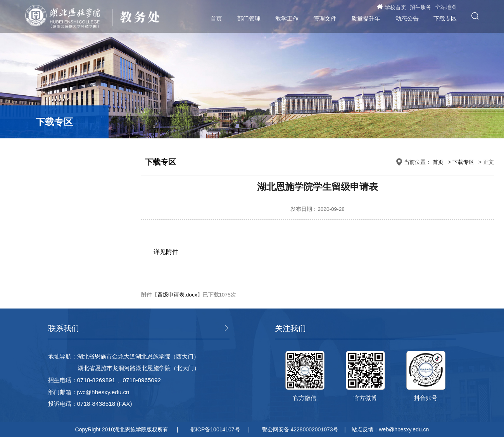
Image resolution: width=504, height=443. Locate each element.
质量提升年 (366, 18)
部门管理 (249, 18)
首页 (216, 18)
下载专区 (445, 18)
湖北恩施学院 (66, 17)
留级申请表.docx (177, 295)
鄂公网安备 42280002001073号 (300, 429)
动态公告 (407, 18)
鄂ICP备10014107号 (215, 429)
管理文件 (325, 18)
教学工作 (287, 18)
